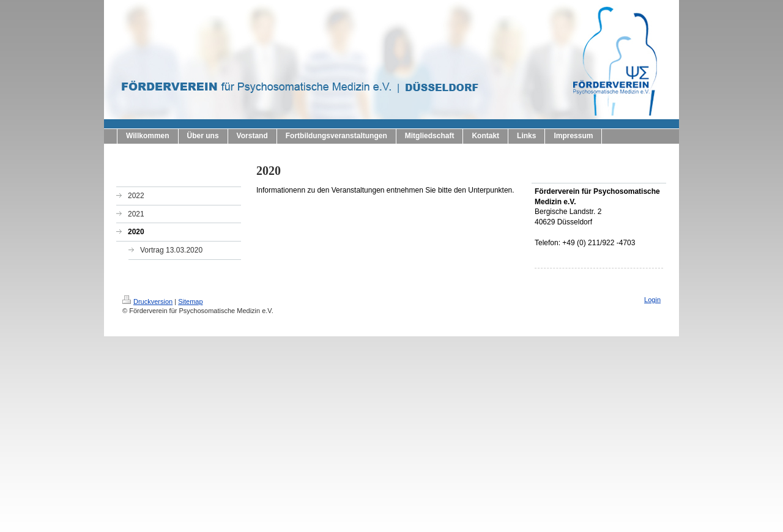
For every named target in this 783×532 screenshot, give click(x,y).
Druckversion (147, 301)
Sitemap (190, 301)
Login (652, 300)
